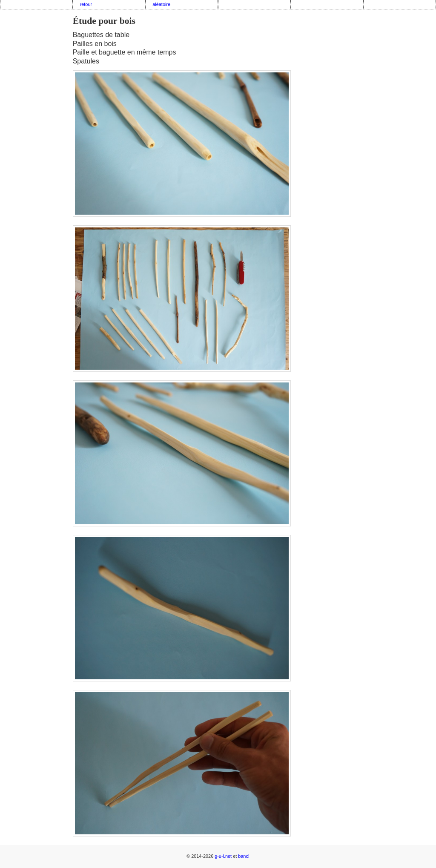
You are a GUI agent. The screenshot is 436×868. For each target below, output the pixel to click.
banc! (244, 856)
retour (86, 4)
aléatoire (161, 4)
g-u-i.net (223, 856)
